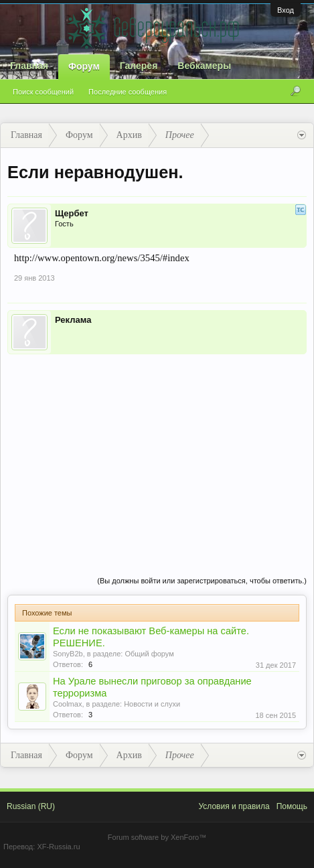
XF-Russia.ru (58, 847)
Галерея (139, 66)
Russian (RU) (31, 806)
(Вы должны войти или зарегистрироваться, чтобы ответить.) (202, 581)
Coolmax (67, 704)
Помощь (292, 806)
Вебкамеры (204, 66)
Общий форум (149, 654)
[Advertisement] (157, 451)
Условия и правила (234, 806)
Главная (29, 66)
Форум (84, 66)
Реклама (73, 320)
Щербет (72, 213)
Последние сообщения (128, 92)
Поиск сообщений (43, 92)
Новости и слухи (152, 704)
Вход (286, 10)
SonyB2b (68, 654)
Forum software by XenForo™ (157, 837)
